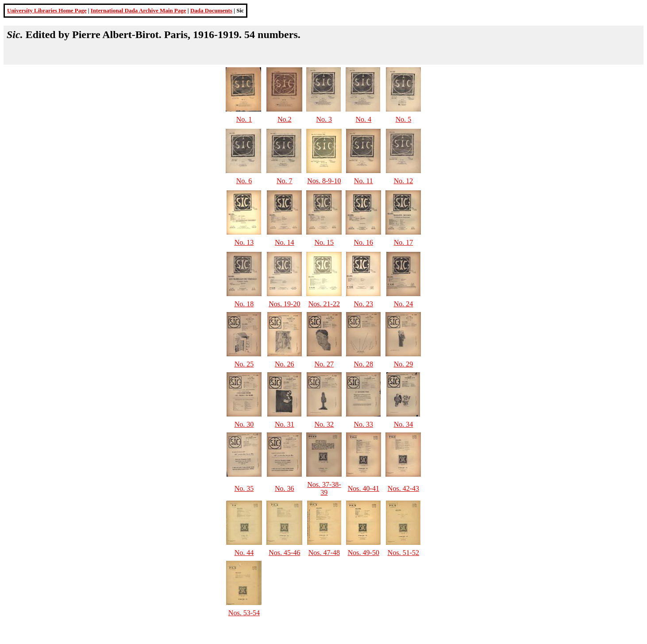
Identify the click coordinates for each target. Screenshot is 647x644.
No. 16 (364, 242)
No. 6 (244, 181)
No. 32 (324, 424)
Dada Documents (211, 10)
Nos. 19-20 (284, 304)
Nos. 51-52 (403, 553)
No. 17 (404, 242)
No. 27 (324, 364)
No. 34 (404, 424)
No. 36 (285, 488)
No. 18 (244, 304)
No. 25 (244, 364)
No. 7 (285, 181)
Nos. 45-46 (284, 553)
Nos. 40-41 (364, 488)
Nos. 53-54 (244, 613)
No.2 (285, 119)
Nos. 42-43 (403, 488)
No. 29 (404, 364)
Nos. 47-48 (324, 553)
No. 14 (285, 242)
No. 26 (285, 364)
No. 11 (364, 181)
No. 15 (324, 242)
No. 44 (244, 553)
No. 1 (244, 119)
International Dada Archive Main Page (139, 10)
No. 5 (404, 119)
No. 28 (364, 364)
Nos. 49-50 (364, 553)
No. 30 (244, 424)
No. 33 (364, 424)
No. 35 (244, 488)
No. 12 (404, 181)
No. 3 (324, 119)
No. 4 (364, 119)
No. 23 (364, 304)
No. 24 (404, 304)
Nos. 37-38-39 (324, 488)
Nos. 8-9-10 (324, 181)
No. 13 (244, 242)
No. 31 (285, 424)
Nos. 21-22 (324, 304)
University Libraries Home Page (47, 10)
